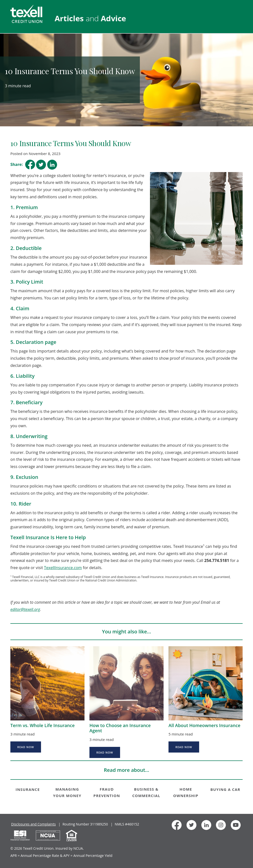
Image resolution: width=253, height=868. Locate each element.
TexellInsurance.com (63, 568)
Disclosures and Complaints (33, 824)
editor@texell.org (25, 609)
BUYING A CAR (225, 789)
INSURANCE (28, 789)
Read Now (26, 747)
